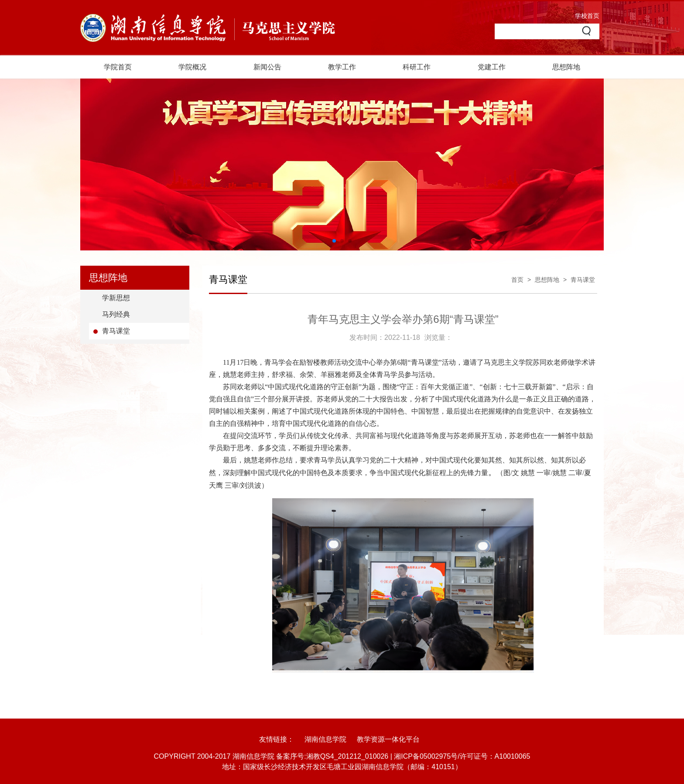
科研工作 (417, 67)
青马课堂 (116, 331)
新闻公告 (267, 67)
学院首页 (118, 67)
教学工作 (342, 67)
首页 (517, 280)
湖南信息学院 (325, 739)
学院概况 (192, 67)
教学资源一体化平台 (388, 739)
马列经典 (116, 314)
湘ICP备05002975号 (426, 756)
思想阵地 (566, 67)
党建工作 (492, 67)
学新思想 (116, 298)
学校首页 (587, 16)
